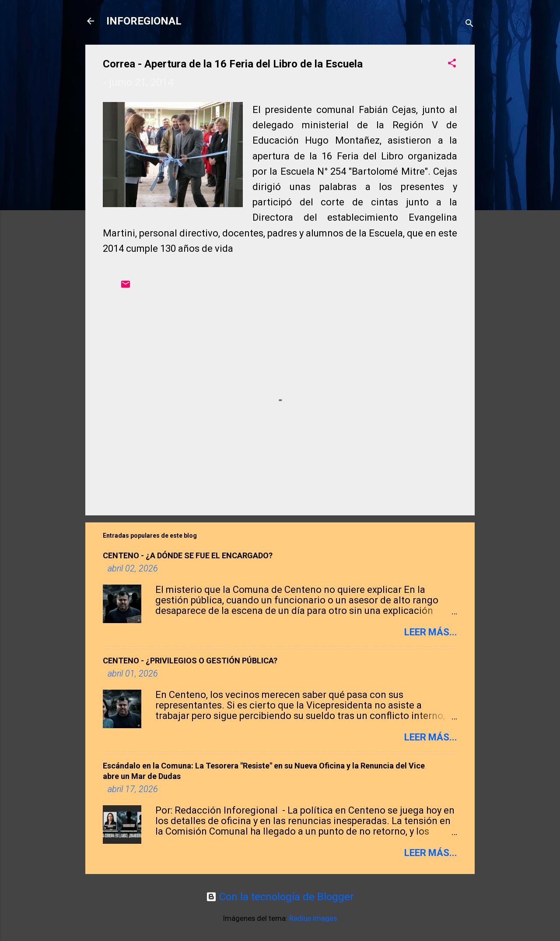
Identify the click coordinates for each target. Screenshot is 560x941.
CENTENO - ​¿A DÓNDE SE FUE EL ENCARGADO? (188, 555)
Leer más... (431, 632)
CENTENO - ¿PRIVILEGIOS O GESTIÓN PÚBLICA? (190, 661)
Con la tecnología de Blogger (280, 897)
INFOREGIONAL (144, 21)
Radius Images (313, 918)
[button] (452, 64)
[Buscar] (469, 24)
